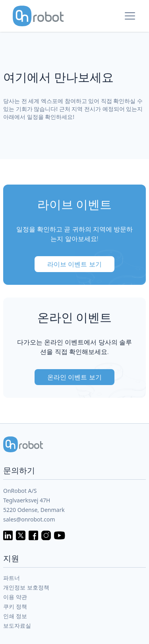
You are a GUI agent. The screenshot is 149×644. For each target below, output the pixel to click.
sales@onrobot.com (29, 519)
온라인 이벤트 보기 (74, 377)
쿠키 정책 (15, 606)
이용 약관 (15, 597)
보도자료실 (17, 626)
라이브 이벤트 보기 (74, 264)
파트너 (12, 578)
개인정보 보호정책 (26, 587)
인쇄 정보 (15, 616)
